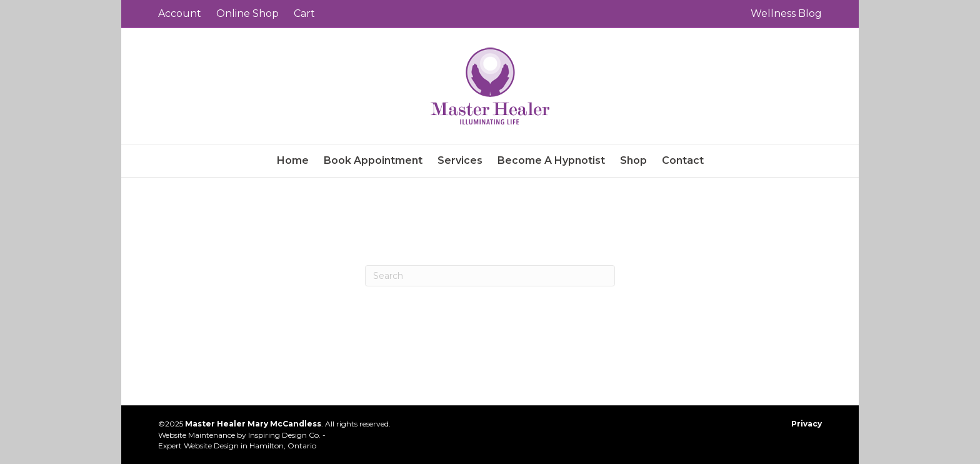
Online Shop (247, 13)
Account (180, 13)
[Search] (490, 276)
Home (293, 160)
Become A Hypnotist (551, 160)
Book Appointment (373, 160)
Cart (304, 13)
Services (460, 160)
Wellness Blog (786, 13)
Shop (633, 160)
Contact (683, 160)
